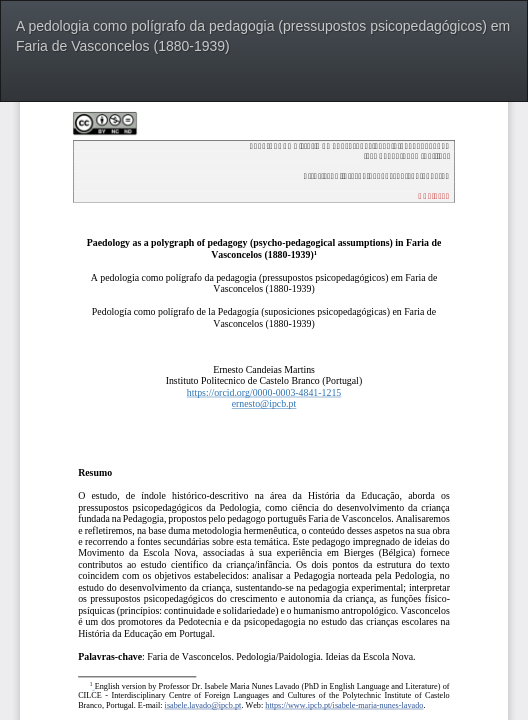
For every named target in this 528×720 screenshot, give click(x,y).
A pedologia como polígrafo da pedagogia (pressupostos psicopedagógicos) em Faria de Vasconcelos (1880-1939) (263, 36)
